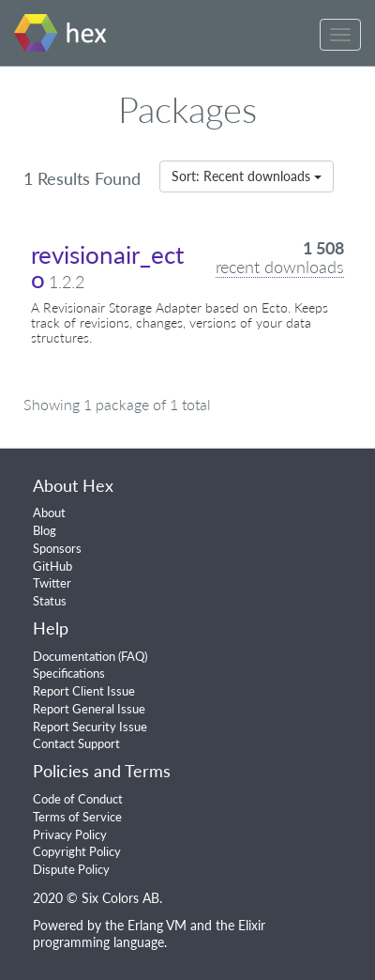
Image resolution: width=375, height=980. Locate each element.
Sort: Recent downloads (247, 176)
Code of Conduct (78, 799)
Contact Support (76, 743)
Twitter (52, 583)
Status (50, 601)
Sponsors (57, 548)
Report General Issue (89, 709)
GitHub (52, 566)
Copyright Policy (77, 851)
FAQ (133, 656)
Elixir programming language (149, 934)
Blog (45, 530)
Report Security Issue (90, 727)
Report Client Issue (84, 691)
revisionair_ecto (107, 267)
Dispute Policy (71, 869)
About (49, 513)
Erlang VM (157, 925)
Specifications (69, 673)
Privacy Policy (70, 835)
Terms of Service (77, 817)
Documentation (74, 656)
